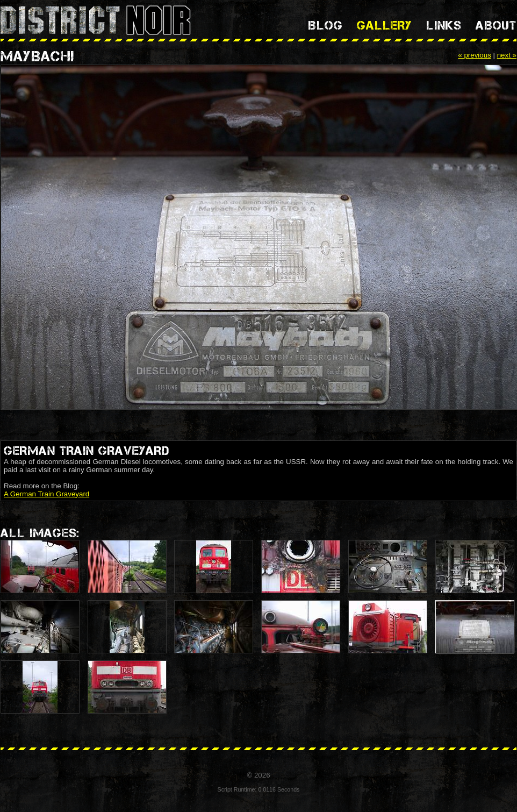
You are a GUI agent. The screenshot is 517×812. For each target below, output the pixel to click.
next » (507, 55)
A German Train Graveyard (46, 494)
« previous (475, 55)
